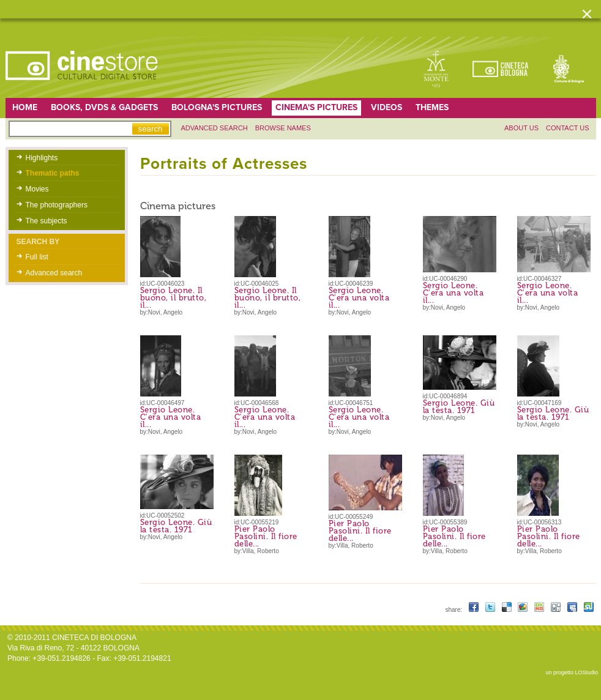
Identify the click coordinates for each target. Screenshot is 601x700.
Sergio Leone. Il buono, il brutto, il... (174, 298)
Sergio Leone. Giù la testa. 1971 (459, 407)
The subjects (47, 221)
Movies (37, 189)
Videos (386, 107)
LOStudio (586, 672)
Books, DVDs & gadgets (104, 107)
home (25, 107)
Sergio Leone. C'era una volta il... (359, 298)
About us (521, 128)
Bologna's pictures (217, 107)
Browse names (283, 128)
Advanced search (215, 128)
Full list (37, 257)
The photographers (57, 205)
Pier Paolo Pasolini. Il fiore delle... (266, 536)
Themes (432, 107)
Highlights (42, 158)
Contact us (568, 128)
